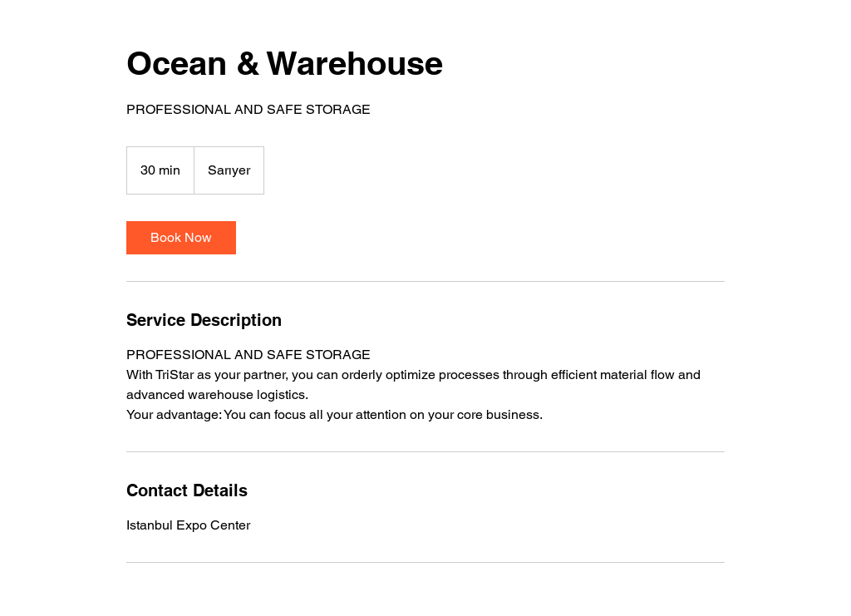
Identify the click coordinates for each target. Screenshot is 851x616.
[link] (181, 238)
